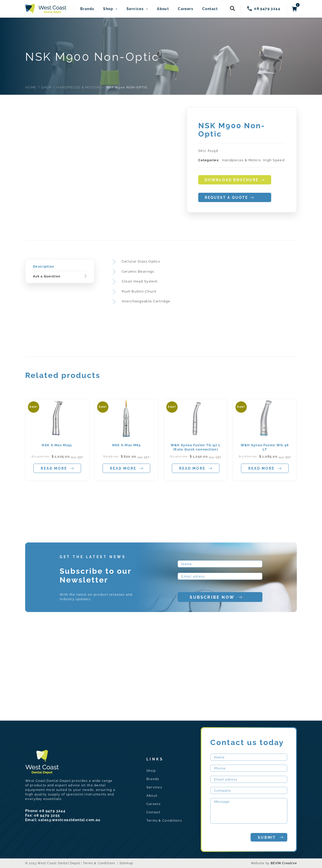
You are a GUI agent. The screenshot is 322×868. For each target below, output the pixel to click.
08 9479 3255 (47, 815)
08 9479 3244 (52, 811)
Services (135, 9)
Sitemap (126, 863)
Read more (57, 469)
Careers (186, 9)
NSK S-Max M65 (127, 445)
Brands (87, 9)
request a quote (229, 198)
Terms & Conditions (164, 821)
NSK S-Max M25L (57, 445)
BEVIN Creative (284, 863)
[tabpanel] (57, 440)
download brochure (234, 180)
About (163, 9)
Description (44, 266)
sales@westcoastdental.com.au (69, 820)
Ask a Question (47, 276)
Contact (210, 9)
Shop (108, 9)
